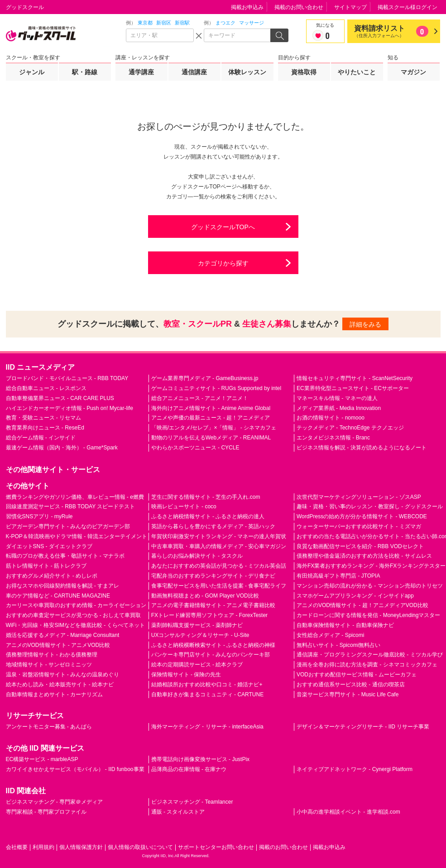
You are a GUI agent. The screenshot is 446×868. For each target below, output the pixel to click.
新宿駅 (182, 23)
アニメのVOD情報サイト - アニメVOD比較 (58, 645)
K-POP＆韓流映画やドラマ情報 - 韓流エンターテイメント (77, 536)
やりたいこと (357, 72)
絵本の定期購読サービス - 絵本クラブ (197, 665)
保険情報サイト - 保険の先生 (186, 675)
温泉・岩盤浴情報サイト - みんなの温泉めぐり (63, 675)
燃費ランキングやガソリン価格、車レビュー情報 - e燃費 (75, 497)
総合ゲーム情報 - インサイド (41, 438)
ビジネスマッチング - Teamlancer (192, 802)
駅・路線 (85, 72)
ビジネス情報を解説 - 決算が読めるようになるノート (362, 448)
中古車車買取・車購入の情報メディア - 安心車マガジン (219, 546)
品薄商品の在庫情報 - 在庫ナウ (189, 769)
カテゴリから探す (223, 263)
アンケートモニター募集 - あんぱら (49, 727)
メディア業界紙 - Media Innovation (339, 408)
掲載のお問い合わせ (299, 7)
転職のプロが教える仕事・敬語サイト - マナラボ (65, 556)
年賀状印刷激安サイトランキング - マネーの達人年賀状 (219, 536)
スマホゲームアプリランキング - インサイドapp (355, 596)
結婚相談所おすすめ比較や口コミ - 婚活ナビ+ (207, 685)
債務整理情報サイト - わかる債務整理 (52, 655)
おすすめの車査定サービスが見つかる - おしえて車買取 (74, 615)
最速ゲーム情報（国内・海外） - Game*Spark (62, 448)
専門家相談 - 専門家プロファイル (46, 812)
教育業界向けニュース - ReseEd (45, 428)
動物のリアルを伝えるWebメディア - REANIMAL (211, 438)
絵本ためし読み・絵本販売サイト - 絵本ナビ (60, 685)
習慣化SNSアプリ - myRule (39, 516)
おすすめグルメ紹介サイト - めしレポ (52, 576)
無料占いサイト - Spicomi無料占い (338, 645)
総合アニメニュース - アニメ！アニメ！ (200, 398)
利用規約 (43, 847)
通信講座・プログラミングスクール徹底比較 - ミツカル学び (370, 655)
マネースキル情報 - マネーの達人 (337, 398)
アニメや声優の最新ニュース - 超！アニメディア (211, 418)
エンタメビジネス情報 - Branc (333, 438)
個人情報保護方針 (81, 847)
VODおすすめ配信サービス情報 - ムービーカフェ (357, 675)
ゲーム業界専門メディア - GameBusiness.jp (205, 378)
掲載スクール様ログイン (408, 7)
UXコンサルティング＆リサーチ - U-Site (200, 635)
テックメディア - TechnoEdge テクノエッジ (350, 428)
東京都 (145, 23)
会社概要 (17, 847)
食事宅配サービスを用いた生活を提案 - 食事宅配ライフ (219, 586)
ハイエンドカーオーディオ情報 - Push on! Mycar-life (70, 408)
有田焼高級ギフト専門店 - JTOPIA (338, 576)
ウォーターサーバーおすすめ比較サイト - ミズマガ (359, 526)
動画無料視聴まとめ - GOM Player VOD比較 (205, 596)
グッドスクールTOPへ (223, 227)
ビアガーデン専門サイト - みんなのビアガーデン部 (68, 526)
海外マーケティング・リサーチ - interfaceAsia (207, 727)
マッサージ (252, 23)
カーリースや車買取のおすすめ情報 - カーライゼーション (76, 605)
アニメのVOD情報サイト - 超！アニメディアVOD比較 (362, 605)
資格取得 (304, 72)
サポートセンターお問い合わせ (216, 847)
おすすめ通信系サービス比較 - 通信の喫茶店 (351, 685)
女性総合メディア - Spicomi (330, 635)
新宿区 (164, 23)
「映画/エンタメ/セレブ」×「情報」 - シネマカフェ (214, 428)
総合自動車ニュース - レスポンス (46, 388)
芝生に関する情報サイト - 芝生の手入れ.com (206, 497)
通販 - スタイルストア (178, 812)
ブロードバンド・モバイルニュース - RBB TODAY (67, 378)
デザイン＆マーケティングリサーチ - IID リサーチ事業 (363, 727)
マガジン (413, 72)
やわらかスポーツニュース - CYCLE (195, 448)
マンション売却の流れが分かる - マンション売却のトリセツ (370, 586)
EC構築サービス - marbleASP (42, 759)
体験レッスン (247, 72)
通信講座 (194, 72)
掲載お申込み (247, 7)
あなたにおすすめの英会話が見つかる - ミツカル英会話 (219, 566)
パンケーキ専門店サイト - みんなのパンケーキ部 (211, 655)
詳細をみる (365, 324)
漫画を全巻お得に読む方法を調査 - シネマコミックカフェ (367, 665)
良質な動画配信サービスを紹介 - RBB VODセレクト (360, 546)
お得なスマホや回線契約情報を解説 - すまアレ (63, 586)
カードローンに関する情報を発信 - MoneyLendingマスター (368, 615)
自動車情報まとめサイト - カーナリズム (55, 694)
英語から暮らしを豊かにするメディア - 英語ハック (213, 526)
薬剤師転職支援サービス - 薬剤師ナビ (197, 625)
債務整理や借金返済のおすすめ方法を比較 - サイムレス (364, 556)
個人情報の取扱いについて (140, 847)
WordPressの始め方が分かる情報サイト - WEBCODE (362, 516)
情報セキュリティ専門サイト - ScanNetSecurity (355, 378)
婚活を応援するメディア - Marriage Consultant (63, 635)
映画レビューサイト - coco (184, 506)
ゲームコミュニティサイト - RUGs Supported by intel (216, 388)
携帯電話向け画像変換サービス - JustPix (200, 759)
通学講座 (141, 72)
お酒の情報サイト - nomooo (331, 418)
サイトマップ (350, 7)
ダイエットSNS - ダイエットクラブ (49, 546)
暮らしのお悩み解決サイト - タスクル (197, 556)
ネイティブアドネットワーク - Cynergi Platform (355, 769)
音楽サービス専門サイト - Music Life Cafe (348, 694)
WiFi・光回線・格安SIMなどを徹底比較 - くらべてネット (76, 625)
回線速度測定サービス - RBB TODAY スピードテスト (71, 506)
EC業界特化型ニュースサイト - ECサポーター (353, 388)
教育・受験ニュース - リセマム (44, 418)
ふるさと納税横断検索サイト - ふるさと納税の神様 (213, 645)
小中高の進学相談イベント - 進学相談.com (348, 812)
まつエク (225, 23)
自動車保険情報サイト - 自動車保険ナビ (345, 625)
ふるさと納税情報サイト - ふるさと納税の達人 (208, 516)
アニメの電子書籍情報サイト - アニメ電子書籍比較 (213, 605)
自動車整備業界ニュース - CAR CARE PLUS (60, 398)
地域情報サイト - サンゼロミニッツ (49, 665)
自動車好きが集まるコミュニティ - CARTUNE (207, 694)
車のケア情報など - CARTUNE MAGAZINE (58, 596)
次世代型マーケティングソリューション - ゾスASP (359, 497)
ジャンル (32, 72)
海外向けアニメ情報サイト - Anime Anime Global (211, 408)
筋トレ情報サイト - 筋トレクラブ (46, 566)
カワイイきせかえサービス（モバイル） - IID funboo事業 (75, 769)
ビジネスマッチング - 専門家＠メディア (55, 802)
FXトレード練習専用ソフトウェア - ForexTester (209, 615)
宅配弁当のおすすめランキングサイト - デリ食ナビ (213, 576)
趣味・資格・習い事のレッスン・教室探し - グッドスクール (370, 506)
